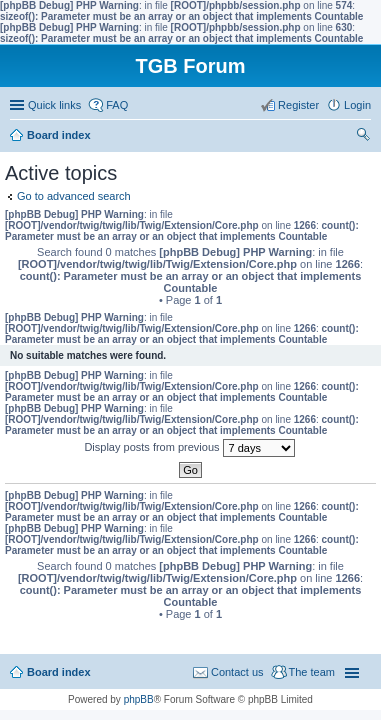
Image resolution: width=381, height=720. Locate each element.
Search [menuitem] (363, 137)
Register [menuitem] (298, 105)
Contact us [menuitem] (237, 672)
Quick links (54, 105)
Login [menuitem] (357, 105)
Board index (59, 672)
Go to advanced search (74, 196)
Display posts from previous (189, 448)
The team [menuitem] (312, 672)
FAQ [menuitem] (117, 105)
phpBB (139, 699)
